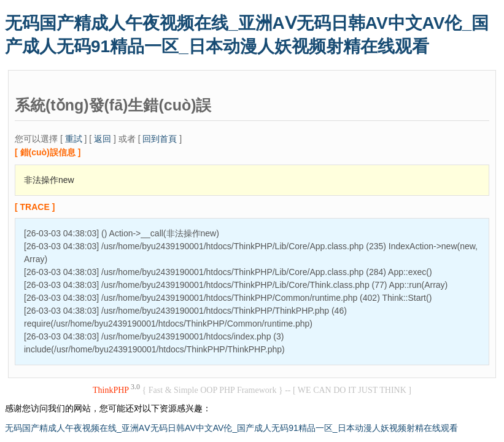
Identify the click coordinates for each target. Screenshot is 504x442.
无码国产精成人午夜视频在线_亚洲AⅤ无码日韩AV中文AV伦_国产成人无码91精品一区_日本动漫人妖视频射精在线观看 (231, 428)
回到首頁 (160, 139)
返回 (103, 139)
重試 (74, 139)
